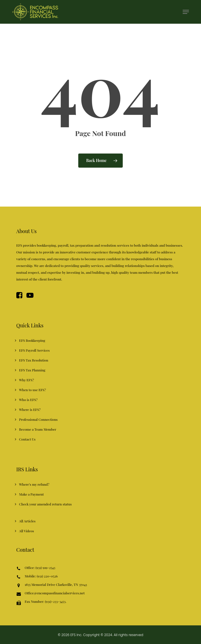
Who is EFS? (28, 400)
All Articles (27, 521)
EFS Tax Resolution (34, 360)
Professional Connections (38, 419)
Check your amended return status (45, 504)
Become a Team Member (38, 429)
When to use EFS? (33, 390)
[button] (186, 12)
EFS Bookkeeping (32, 340)
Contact (25, 550)
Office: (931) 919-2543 (40, 568)
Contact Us (27, 439)
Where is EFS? (30, 409)
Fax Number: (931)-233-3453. (46, 602)
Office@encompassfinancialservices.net (55, 593)
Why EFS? (27, 380)
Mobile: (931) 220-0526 (41, 576)
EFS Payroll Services (34, 350)
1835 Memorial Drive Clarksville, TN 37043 (56, 585)
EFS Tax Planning (32, 370)
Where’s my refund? (34, 484)
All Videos (27, 531)
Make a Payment (32, 494)
